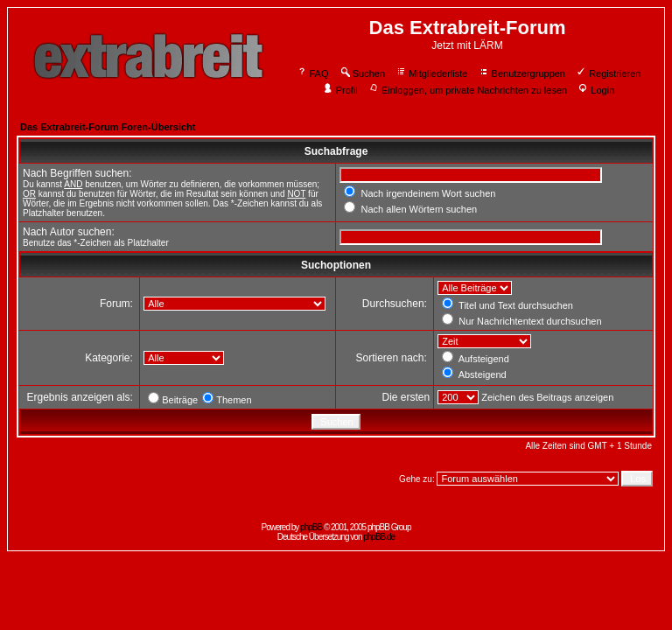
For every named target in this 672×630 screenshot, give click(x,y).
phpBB (311, 527)
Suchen (362, 73)
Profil (340, 90)
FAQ (313, 73)
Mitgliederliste (431, 73)
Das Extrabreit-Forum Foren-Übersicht (108, 127)
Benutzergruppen (522, 73)
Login (596, 90)
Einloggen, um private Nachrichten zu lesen (468, 90)
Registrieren (608, 73)
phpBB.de (379, 537)
